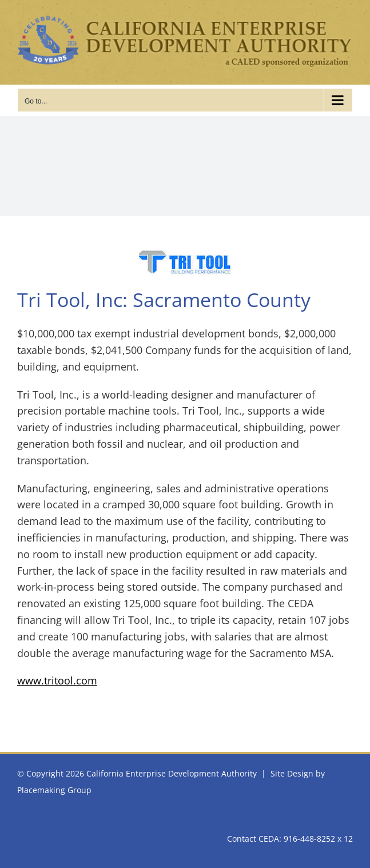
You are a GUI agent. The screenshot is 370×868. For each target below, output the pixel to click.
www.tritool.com (57, 680)
